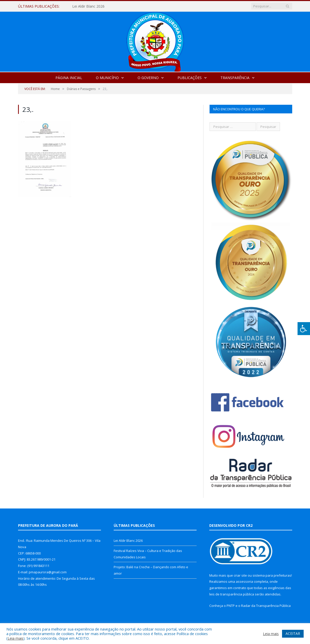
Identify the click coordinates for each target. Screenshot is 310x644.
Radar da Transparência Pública (266, 606)
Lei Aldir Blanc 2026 (88, 6)
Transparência (235, 78)
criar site (240, 575)
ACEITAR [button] (293, 633)
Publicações (190, 78)
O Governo (148, 78)
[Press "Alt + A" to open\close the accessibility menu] (304, 329)
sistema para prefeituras (272, 575)
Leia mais (16, 638)
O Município (107, 78)
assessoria (244, 581)
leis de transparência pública (232, 594)
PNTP (231, 606)
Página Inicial (69, 78)
